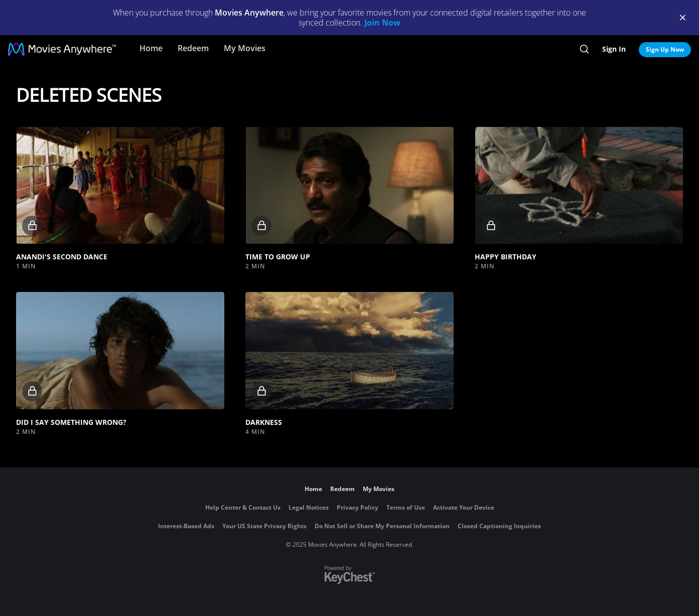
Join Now (382, 23)
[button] (120, 185)
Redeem (193, 48)
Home (151, 48)
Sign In (614, 49)
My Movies (245, 48)
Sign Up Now (665, 49)
